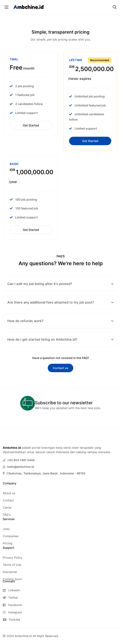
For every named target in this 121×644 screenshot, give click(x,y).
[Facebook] (12, 605)
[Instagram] (12, 612)
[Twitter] (12, 598)
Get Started (31, 125)
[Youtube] (12, 619)
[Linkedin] (12, 590)
